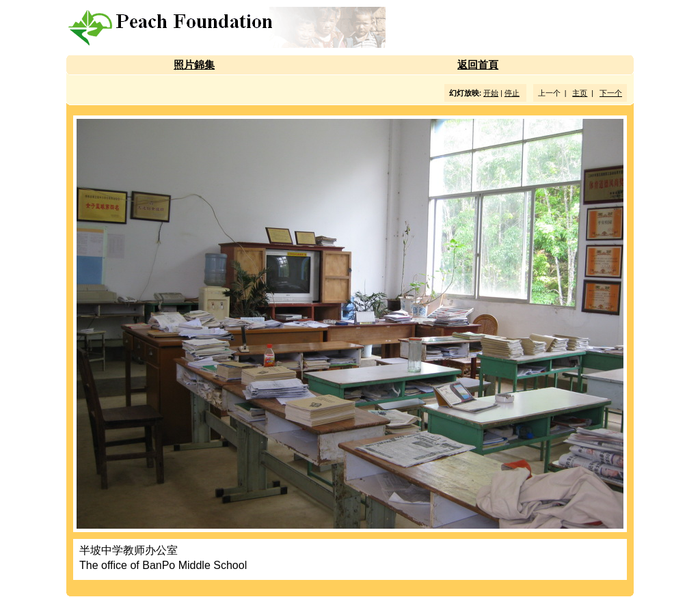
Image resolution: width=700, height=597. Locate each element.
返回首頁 (478, 65)
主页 (580, 93)
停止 (512, 93)
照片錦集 (194, 65)
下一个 (611, 93)
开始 (491, 93)
